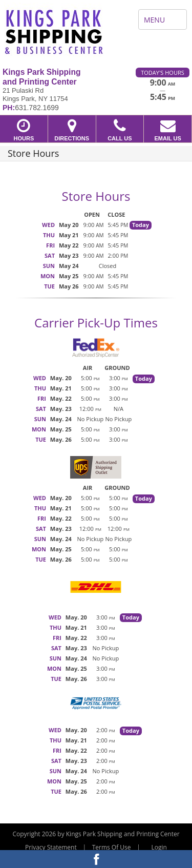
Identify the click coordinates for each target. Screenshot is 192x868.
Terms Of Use (112, 847)
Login (159, 847)
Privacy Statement (51, 847)
